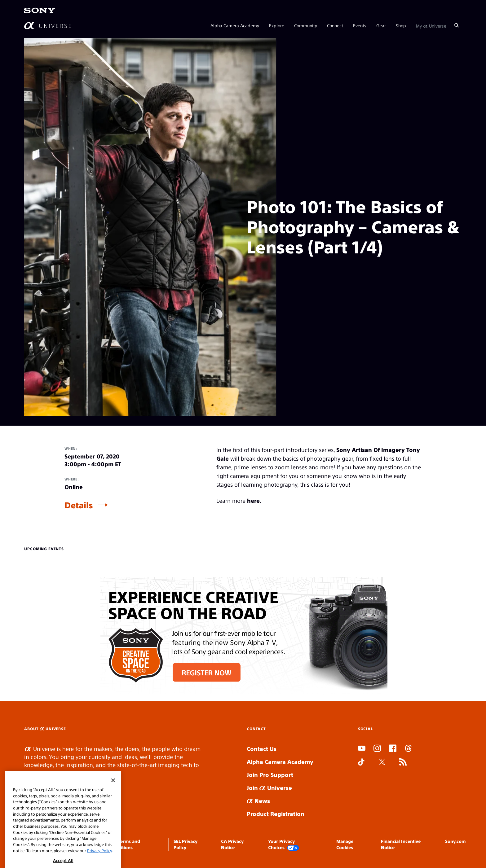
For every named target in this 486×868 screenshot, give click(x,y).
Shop (401, 25)
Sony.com (455, 841)
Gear (381, 25)
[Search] (457, 25)
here (253, 500)
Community (306, 25)
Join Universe (269, 788)
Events (360, 25)
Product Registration (276, 814)
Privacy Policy (99, 860)
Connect (335, 25)
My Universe (431, 25)
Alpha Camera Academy (235, 25)
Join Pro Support (270, 775)
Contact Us (262, 749)
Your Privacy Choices (284, 845)
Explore (277, 25)
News (258, 801)
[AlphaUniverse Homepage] (48, 26)
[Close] (113, 790)
